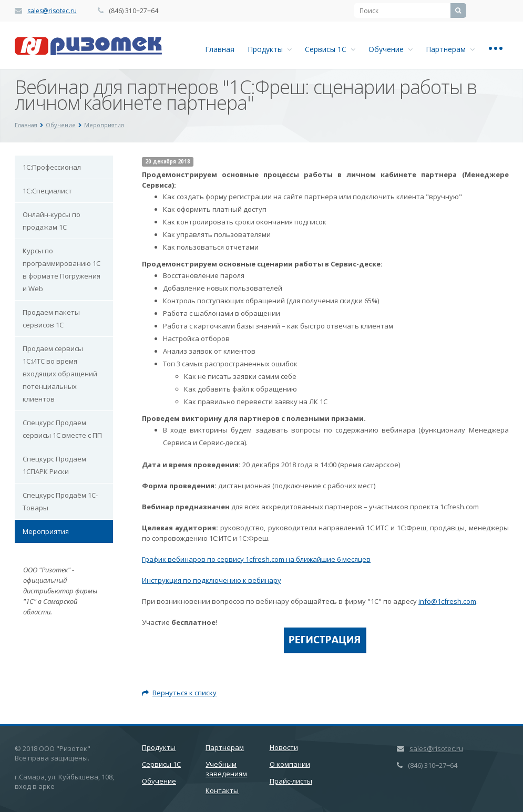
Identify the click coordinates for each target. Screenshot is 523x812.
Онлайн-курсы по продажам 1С (52, 221)
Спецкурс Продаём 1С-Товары (60, 501)
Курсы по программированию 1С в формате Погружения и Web (61, 270)
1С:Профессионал (52, 167)
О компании (290, 764)
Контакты (222, 790)
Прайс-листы (291, 781)
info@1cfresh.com (447, 601)
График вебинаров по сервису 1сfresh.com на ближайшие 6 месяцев (256, 559)
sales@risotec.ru (52, 11)
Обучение (391, 49)
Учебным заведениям (226, 769)
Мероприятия (46, 531)
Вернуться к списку (179, 693)
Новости (284, 747)
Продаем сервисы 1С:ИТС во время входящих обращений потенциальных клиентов (60, 374)
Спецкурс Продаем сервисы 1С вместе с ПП (62, 429)
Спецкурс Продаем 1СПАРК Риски (54, 465)
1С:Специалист (47, 191)
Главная (220, 49)
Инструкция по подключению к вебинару (212, 580)
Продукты (270, 49)
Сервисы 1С (330, 49)
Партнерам (450, 49)
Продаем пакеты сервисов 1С (51, 318)
